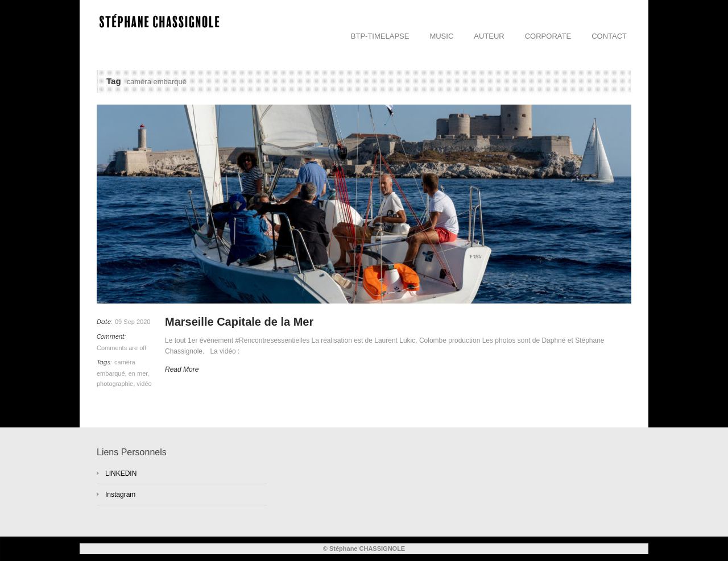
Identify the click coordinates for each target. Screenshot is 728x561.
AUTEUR (489, 36)
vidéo (144, 384)
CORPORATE (548, 36)
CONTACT (609, 36)
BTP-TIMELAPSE (380, 36)
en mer (138, 373)
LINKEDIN (121, 473)
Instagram (120, 494)
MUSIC (441, 36)
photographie (115, 384)
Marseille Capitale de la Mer (239, 322)
